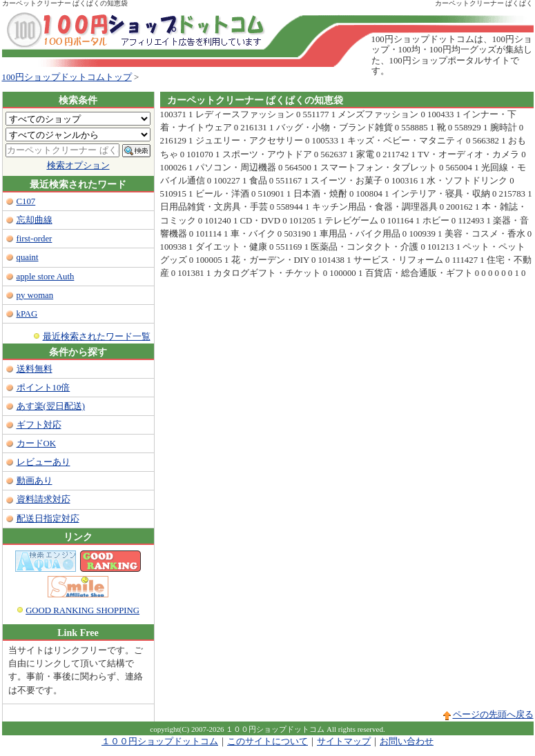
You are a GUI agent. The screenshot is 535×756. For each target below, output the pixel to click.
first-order (35, 239)
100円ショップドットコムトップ (67, 77)
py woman (35, 295)
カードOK (36, 444)
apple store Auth (46, 277)
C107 (26, 201)
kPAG (27, 314)
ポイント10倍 (43, 388)
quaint (28, 257)
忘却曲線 (35, 220)
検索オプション (78, 166)
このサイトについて (267, 742)
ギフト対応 (39, 425)
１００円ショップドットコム (160, 742)
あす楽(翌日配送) (51, 406)
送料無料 (35, 369)
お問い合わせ (407, 742)
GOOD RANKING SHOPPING (82, 610)
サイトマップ (344, 742)
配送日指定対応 (48, 519)
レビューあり (43, 462)
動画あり (35, 481)
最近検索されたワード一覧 (97, 337)
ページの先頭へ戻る (493, 715)
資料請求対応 (43, 499)
